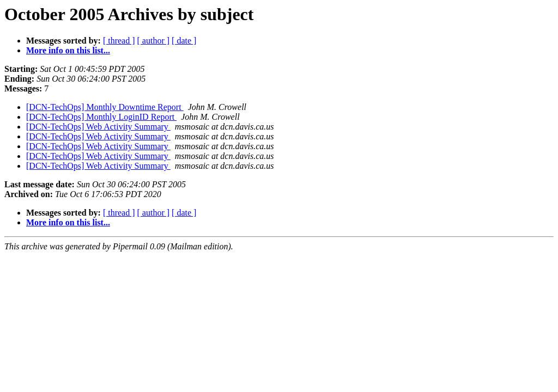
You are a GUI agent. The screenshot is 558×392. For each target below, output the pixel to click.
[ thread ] (119, 41)
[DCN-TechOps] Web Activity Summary (98, 127)
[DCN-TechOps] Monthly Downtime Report (105, 107)
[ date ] (184, 41)
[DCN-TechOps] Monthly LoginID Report (101, 117)
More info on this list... (68, 50)
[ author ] (154, 41)
